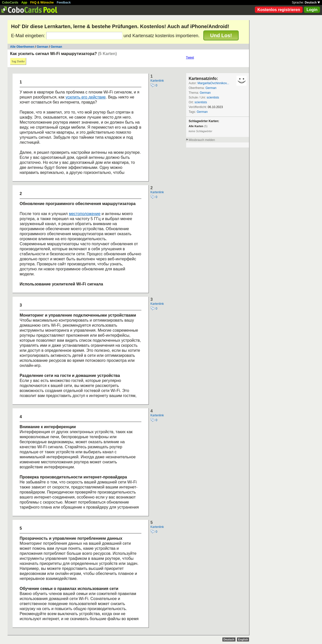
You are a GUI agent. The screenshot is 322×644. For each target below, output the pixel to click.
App (24, 3)
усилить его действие (86, 97)
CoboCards (10, 3)
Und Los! (221, 35)
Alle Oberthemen (22, 47)
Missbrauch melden (202, 140)
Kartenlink (157, 81)
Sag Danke (18, 61)
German (42, 47)
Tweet (190, 58)
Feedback (64, 3)
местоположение (85, 214)
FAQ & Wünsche (42, 3)
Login (312, 10)
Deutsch (312, 3)
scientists (213, 97)
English (243, 639)
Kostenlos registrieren (279, 10)
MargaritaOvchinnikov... (213, 83)
